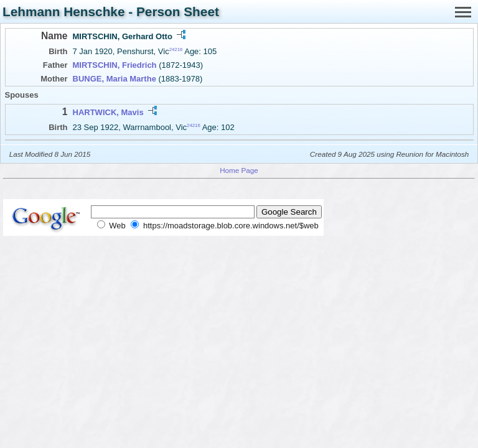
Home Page (239, 170)
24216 (176, 49)
